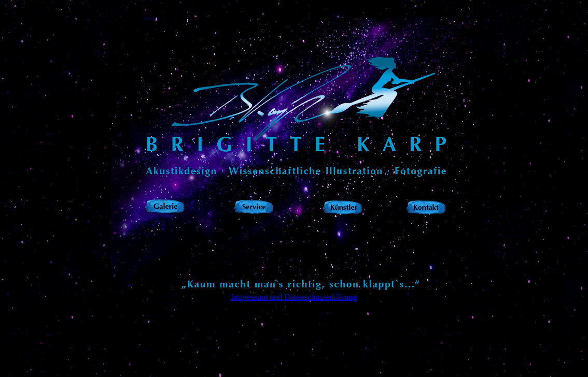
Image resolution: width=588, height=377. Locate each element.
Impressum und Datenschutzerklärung (294, 297)
